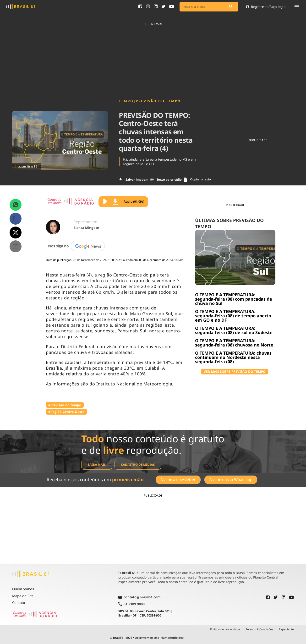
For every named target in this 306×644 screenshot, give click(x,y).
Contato (19, 603)
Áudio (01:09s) (129, 202)
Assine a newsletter (178, 480)
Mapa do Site (23, 596)
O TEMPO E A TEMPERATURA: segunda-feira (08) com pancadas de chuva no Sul (234, 299)
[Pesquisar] (231, 7)
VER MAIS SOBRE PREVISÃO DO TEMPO (235, 371)
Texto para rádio (166, 179)
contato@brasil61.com (139, 597)
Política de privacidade (225, 629)
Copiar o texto (197, 180)
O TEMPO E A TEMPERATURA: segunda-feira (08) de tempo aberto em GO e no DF (233, 316)
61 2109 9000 (131, 604)
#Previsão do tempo (65, 405)
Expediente (286, 629)
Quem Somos (23, 589)
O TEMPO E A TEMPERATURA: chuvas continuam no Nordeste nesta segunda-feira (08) (233, 357)
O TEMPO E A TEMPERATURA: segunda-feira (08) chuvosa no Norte (234, 343)
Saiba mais (97, 465)
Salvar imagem (134, 179)
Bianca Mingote (86, 228)
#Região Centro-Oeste (66, 412)
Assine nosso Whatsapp (231, 480)
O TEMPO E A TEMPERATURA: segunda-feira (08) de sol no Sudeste (234, 330)
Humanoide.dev (172, 638)
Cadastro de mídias (138, 465)
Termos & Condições (260, 629)
